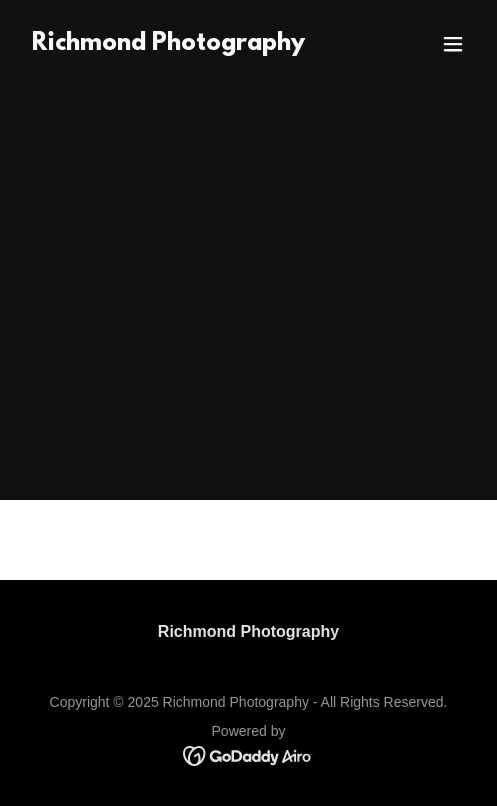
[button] (453, 44)
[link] (168, 44)
